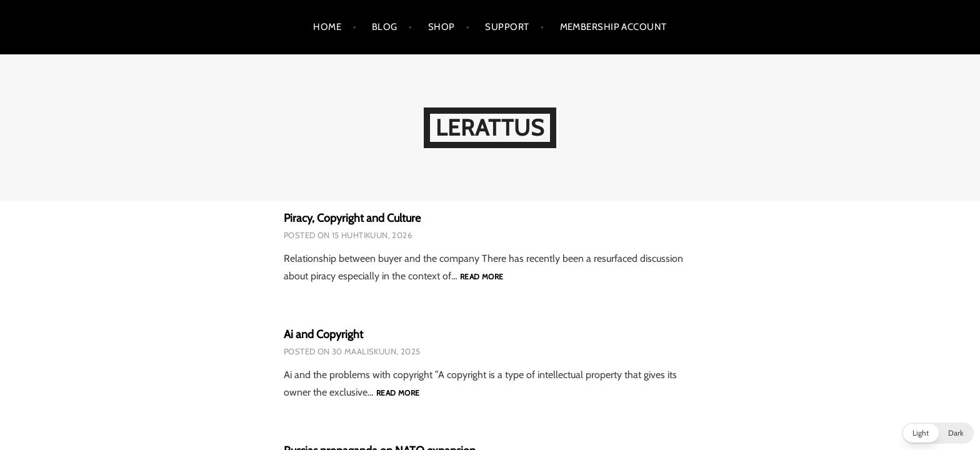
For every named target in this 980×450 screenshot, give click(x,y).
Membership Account (613, 27)
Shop (442, 27)
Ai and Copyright (323, 334)
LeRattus (490, 127)
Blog (385, 27)
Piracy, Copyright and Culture (352, 218)
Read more (482, 277)
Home (327, 27)
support (507, 27)
